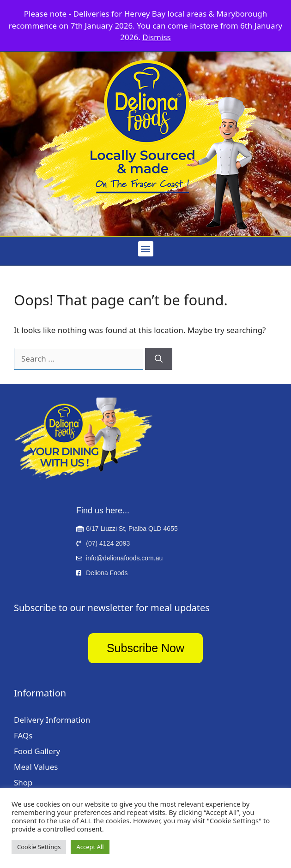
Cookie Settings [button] (39, 847)
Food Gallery (37, 751)
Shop (23, 782)
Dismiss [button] (157, 37)
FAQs (23, 735)
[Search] (159, 359)
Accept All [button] (90, 847)
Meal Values (36, 767)
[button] (146, 249)
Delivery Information (52, 720)
